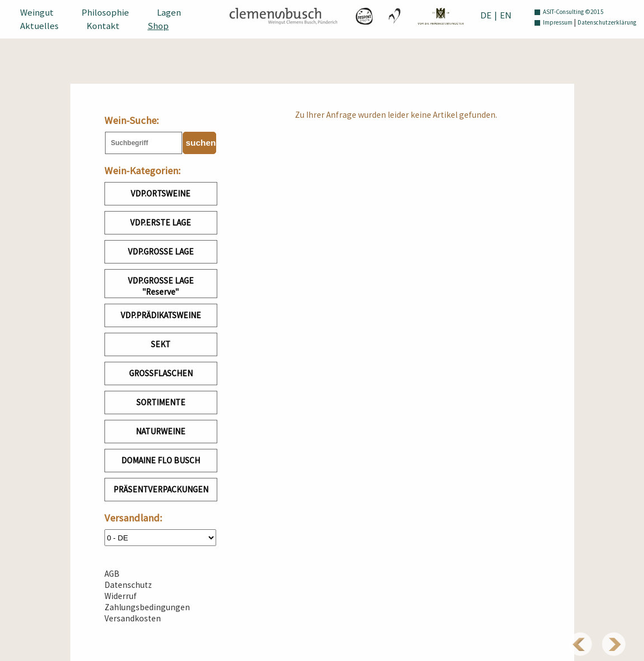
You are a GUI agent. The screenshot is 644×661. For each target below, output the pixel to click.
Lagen (169, 12)
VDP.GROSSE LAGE (161, 252)
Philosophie (105, 12)
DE (486, 15)
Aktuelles (39, 26)
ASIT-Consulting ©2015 (573, 12)
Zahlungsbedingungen (147, 607)
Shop (158, 26)
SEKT (161, 344)
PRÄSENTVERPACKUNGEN (161, 489)
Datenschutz (128, 585)
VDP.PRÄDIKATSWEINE (161, 315)
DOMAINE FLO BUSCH (161, 460)
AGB (112, 574)
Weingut (37, 12)
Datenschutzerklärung (607, 22)
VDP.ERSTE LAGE (161, 222)
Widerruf (121, 596)
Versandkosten (133, 618)
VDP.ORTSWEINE (161, 193)
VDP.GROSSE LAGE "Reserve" (161, 286)
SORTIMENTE (161, 402)
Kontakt (103, 26)
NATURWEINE (161, 431)
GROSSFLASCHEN (161, 373)
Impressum (558, 22)
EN (506, 15)
